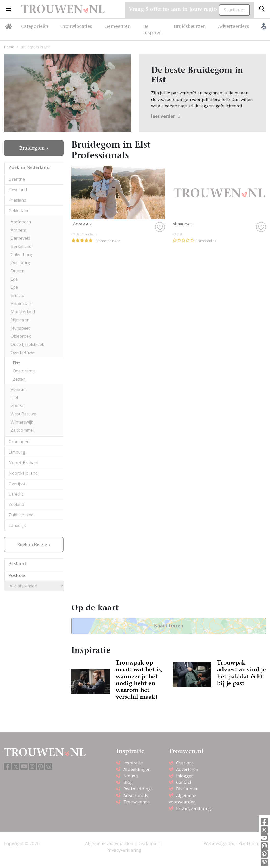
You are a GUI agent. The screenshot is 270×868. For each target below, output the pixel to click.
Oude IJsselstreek (27, 344)
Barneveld (20, 238)
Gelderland (19, 211)
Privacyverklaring (193, 808)
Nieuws (131, 776)
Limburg (17, 452)
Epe (14, 287)
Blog (128, 782)
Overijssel (18, 484)
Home (9, 47)
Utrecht (16, 494)
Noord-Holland (23, 473)
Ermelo (17, 295)
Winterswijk (22, 422)
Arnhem (18, 230)
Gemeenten (118, 26)
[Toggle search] (262, 9)
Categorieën (35, 26)
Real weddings (138, 789)
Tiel (14, 397)
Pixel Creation (252, 843)
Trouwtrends (137, 802)
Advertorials (136, 795)
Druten (18, 271)
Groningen (19, 442)
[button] (9, 9)
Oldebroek (21, 336)
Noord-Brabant (24, 463)
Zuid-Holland (21, 515)
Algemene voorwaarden (109, 843)
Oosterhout (24, 371)
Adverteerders (234, 26)
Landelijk (17, 525)
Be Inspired (152, 30)
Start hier (234, 10)
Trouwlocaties (76, 26)
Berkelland (21, 246)
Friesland (17, 200)
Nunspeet (20, 328)
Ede (14, 279)
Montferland (23, 312)
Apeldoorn (21, 222)
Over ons (185, 763)
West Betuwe (23, 414)
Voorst (17, 406)
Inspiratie (133, 763)
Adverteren (187, 769)
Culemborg (21, 255)
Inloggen (185, 776)
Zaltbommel (22, 430)
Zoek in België (33, 545)
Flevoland (18, 190)
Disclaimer (187, 789)
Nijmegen (20, 320)
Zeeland (16, 504)
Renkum (19, 389)
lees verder (166, 116)
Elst (16, 363)
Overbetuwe (22, 353)
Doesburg (20, 263)
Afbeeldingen (137, 769)
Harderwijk (21, 304)
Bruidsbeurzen (190, 26)
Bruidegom (33, 148)
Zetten (19, 379)
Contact (184, 782)
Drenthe (17, 179)
